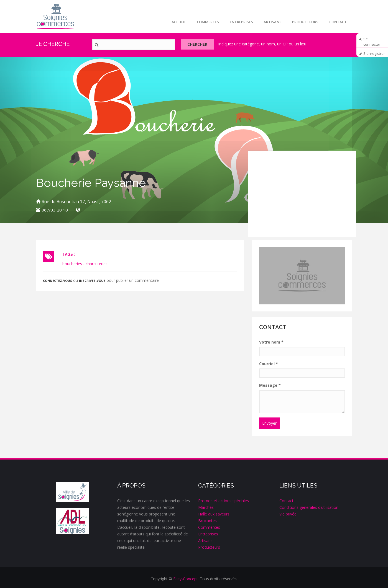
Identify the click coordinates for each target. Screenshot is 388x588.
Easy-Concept (186, 579)
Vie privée (288, 514)
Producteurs (305, 22)
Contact (338, 22)
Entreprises (240, 22)
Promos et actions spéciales (224, 501)
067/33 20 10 (55, 210)
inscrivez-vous (93, 281)
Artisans (271, 22)
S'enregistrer (374, 54)
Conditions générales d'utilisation (309, 507)
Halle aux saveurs (214, 514)
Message (270, 385)
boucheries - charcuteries (85, 264)
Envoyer (269, 423)
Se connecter (372, 41)
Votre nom (271, 342)
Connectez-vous (58, 281)
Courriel (269, 364)
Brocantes (207, 521)
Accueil (176, 22)
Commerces (206, 22)
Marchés (206, 507)
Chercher (199, 45)
